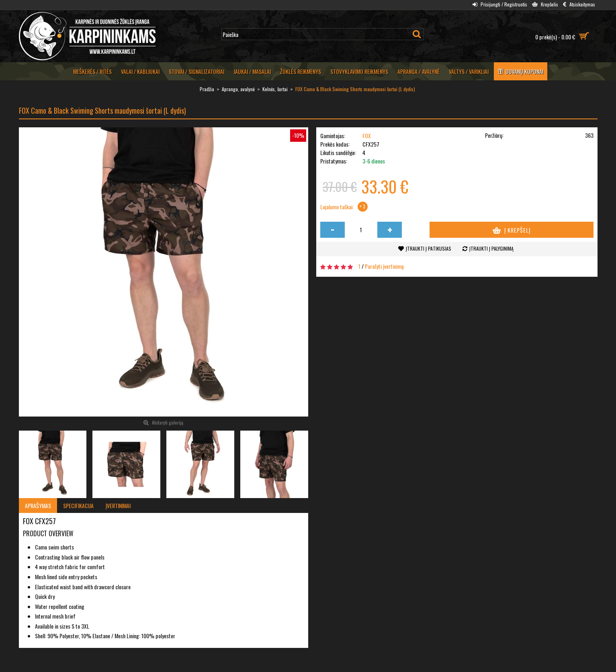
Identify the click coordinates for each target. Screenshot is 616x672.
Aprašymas (38, 506)
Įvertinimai (118, 506)
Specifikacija (78, 506)
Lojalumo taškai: (337, 207)
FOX (367, 136)
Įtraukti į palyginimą (491, 248)
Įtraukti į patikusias (429, 248)
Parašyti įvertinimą (384, 266)
